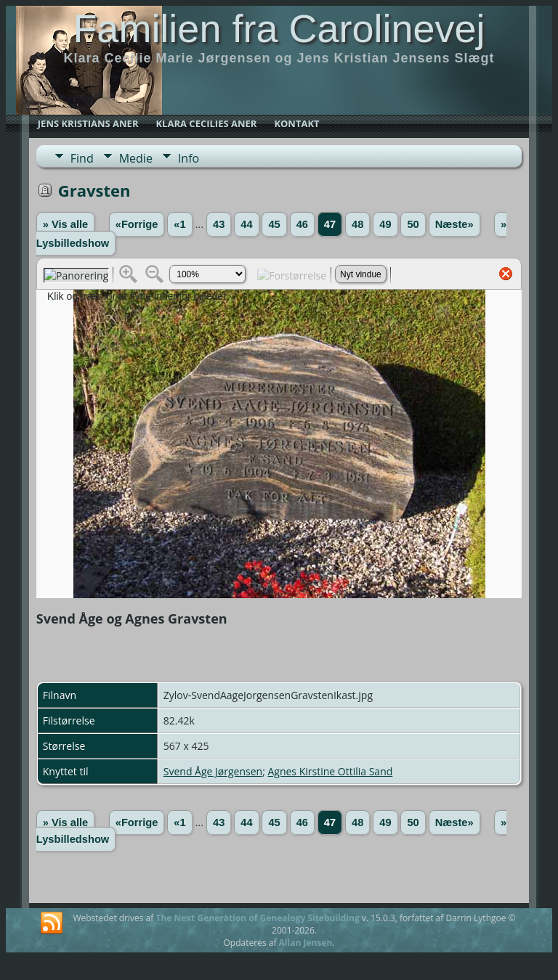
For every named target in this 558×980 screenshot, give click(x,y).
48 (357, 224)
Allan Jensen (306, 943)
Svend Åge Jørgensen (213, 771)
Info (189, 158)
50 (413, 224)
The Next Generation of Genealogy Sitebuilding (257, 918)
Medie (136, 158)
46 (302, 224)
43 (219, 224)
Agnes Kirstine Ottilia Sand (330, 771)
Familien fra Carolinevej (279, 28)
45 (274, 224)
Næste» (454, 224)
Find (82, 158)
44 (246, 224)
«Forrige (137, 224)
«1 (179, 224)
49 (385, 224)
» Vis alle (65, 224)
